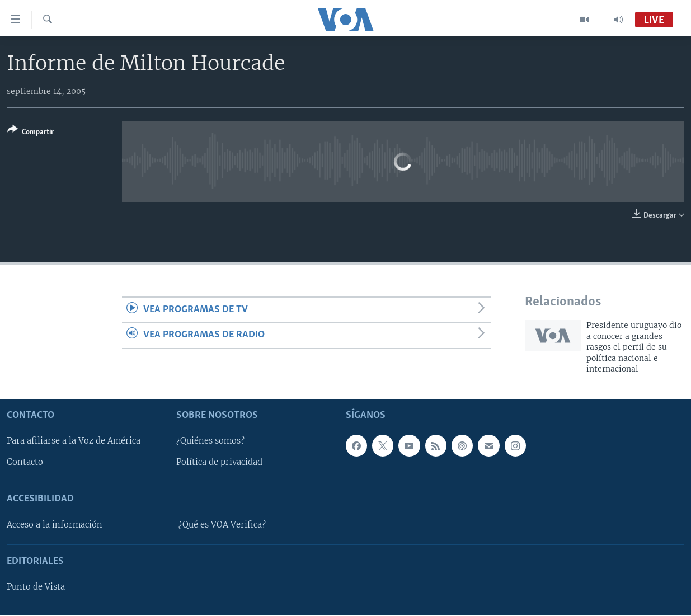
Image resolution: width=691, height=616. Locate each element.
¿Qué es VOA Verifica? (222, 525)
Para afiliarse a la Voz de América (74, 441)
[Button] (30, 133)
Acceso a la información (55, 525)
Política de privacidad (219, 463)
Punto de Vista (36, 587)
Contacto (25, 463)
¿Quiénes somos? (210, 441)
